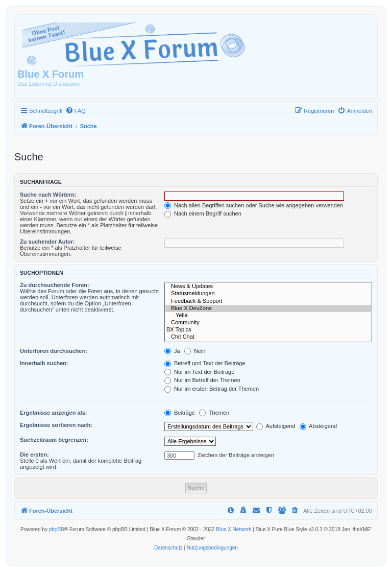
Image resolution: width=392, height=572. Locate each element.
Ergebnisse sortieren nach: (56, 425)
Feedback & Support (268, 301)
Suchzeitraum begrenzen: (54, 440)
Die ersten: (34, 455)
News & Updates (268, 287)
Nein (195, 351)
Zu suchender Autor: (47, 242)
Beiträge (180, 413)
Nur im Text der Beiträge (199, 372)
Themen (214, 413)
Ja (172, 351)
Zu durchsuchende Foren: (55, 285)
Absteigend (318, 426)
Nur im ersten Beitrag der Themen (212, 389)
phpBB (57, 529)
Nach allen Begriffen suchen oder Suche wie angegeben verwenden (254, 205)
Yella (268, 316)
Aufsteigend (276, 426)
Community (268, 323)
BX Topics (268, 330)
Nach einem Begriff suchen (203, 213)
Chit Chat (268, 337)
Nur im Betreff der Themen (202, 380)
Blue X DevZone (268, 308)
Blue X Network (234, 529)
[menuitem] (76, 111)
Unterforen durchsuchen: (54, 351)
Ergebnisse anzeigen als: (53, 413)
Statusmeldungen (268, 294)
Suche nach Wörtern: (48, 195)
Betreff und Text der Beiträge (205, 363)
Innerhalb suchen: (44, 363)
